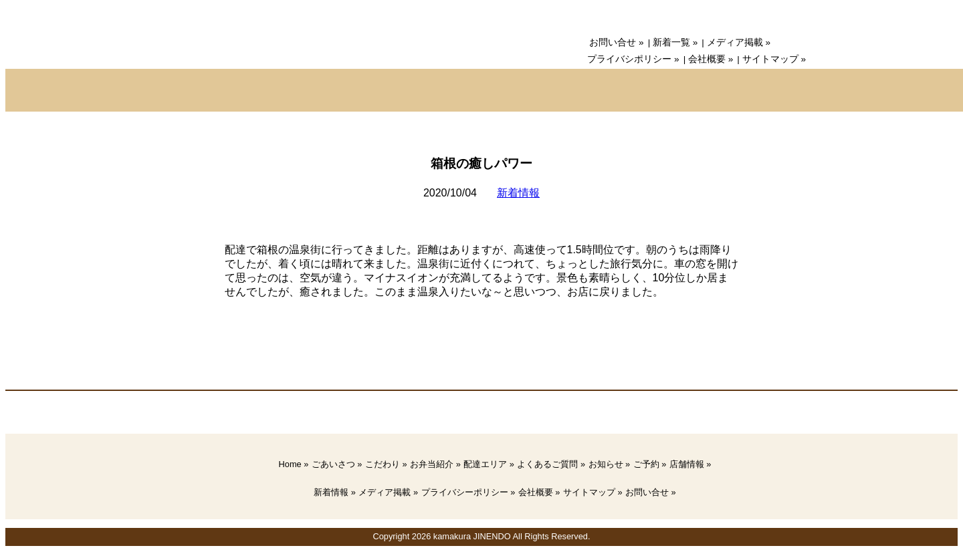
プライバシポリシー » (633, 59)
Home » (294, 464)
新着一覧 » (675, 42)
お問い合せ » (616, 42)
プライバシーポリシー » (468, 492)
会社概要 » (711, 59)
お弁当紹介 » (435, 464)
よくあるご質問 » (551, 464)
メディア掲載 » (739, 42)
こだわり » (386, 464)
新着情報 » (335, 492)
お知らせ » (610, 464)
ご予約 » (650, 464)
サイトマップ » (774, 59)
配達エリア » (489, 464)
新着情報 (518, 193)
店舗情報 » (690, 464)
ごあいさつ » (337, 464)
